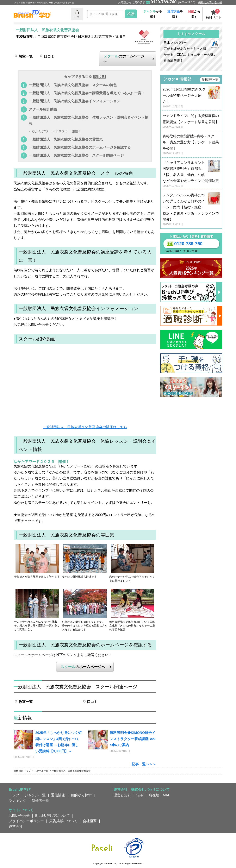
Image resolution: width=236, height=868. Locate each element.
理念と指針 (122, 795)
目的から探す (81, 795)
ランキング (17, 800)
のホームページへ (124, 59)
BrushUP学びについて (52, 816)
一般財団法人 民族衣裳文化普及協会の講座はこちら (85, 427)
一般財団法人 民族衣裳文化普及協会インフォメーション (75, 101)
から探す (153, 14)
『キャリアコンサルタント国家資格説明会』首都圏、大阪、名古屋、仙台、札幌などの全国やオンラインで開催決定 (191, 174)
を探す (175, 14)
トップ (14, 795)
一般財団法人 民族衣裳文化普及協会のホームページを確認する (80, 147)
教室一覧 (26, 56)
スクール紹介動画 (43, 109)
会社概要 (90, 821)
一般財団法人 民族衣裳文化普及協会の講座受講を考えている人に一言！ (87, 93)
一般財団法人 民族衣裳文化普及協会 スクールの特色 (73, 85)
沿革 (140, 795)
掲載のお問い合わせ (210, 2)
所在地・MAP (160, 795)
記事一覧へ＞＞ (144, 764)
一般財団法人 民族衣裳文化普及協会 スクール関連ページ (76, 155)
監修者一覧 (40, 800)
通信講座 (58, 795)
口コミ (49, 56)
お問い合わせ (19, 816)
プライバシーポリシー (26, 821)
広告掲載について (63, 821)
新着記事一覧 (210, 80)
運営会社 (16, 826)
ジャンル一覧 (35, 795)
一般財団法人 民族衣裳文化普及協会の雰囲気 (66, 139)
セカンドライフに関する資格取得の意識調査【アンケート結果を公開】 (191, 121)
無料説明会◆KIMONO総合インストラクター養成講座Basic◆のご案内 (133, 739)
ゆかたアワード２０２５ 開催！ (57, 131)
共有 (77, 14)
